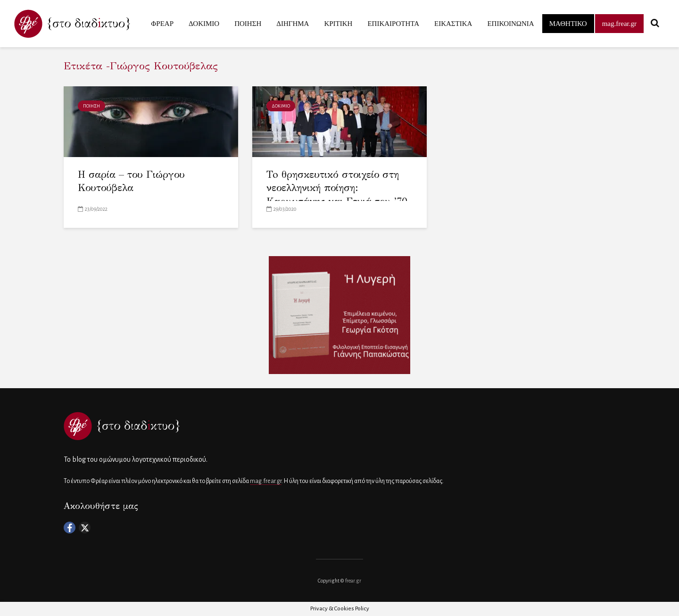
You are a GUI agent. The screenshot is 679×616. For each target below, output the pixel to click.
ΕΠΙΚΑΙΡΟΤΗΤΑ (393, 24)
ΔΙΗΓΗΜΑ (293, 24)
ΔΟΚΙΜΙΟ (204, 24)
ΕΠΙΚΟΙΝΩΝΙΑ (510, 24)
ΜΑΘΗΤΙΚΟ (568, 24)
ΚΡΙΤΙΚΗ (338, 24)
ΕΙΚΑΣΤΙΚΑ (453, 24)
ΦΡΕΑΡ (162, 24)
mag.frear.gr (619, 24)
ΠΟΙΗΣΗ (248, 24)
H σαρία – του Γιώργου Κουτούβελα (131, 181)
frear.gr (353, 581)
